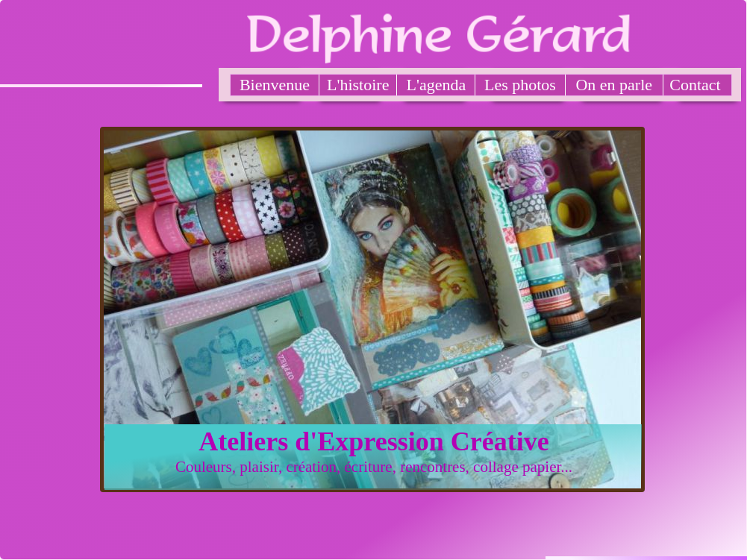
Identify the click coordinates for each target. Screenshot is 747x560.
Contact (695, 85)
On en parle (614, 85)
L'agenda (437, 85)
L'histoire (358, 85)
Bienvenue (275, 85)
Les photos (520, 85)
